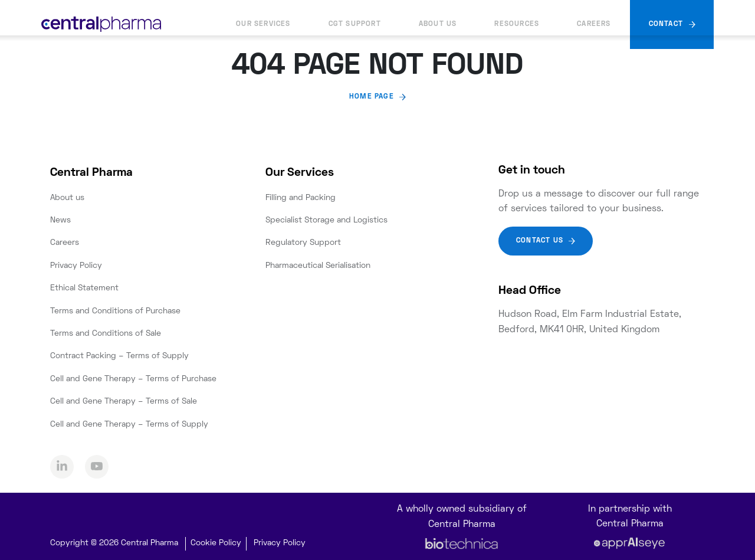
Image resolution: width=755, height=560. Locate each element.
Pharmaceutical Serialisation (318, 266)
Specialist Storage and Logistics (326, 220)
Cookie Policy (216, 543)
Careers (594, 24)
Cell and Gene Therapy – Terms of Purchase (133, 379)
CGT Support (355, 24)
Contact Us (540, 241)
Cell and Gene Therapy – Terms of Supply (129, 425)
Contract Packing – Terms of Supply (119, 356)
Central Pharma (91, 173)
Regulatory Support (303, 243)
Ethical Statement (84, 288)
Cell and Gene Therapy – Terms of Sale (124, 402)
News (60, 220)
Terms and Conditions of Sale (106, 334)
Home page (372, 97)
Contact (666, 24)
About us (438, 24)
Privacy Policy (76, 266)
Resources (517, 24)
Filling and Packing (301, 198)
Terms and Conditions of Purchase (115, 311)
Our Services (263, 24)
